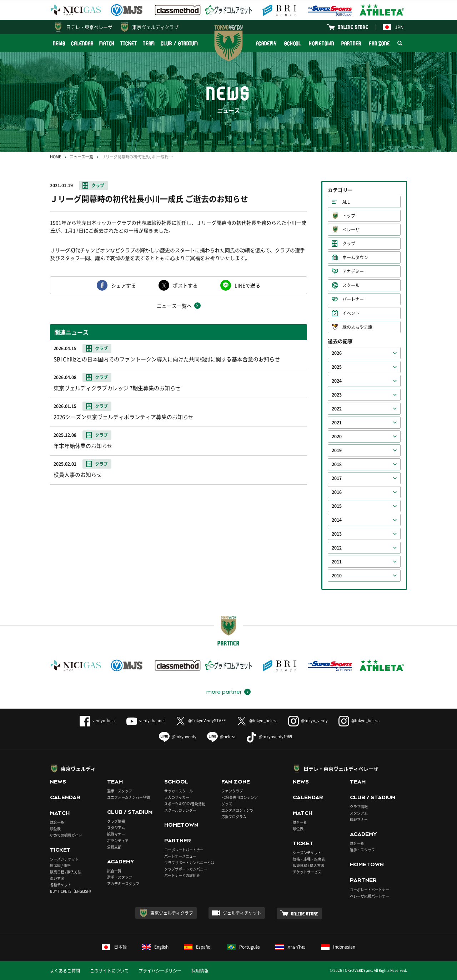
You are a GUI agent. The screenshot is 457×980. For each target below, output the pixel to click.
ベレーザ (351, 230)
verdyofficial (98, 721)
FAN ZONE (379, 43)
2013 (337, 534)
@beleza (221, 737)
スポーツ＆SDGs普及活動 (185, 804)
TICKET (129, 43)
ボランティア (118, 840)
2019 (337, 450)
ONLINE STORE (353, 27)
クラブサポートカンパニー (186, 869)
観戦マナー (116, 834)
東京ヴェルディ (78, 769)
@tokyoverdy (178, 737)
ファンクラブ (232, 791)
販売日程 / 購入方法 (66, 872)
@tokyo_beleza (257, 721)
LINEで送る (247, 285)
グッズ (227, 804)
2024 (337, 381)
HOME (56, 157)
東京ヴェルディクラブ (155, 27)
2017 (337, 478)
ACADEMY (266, 43)
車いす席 (57, 878)
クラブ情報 (116, 821)
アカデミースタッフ (123, 884)
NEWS (59, 43)
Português (244, 947)
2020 (337, 437)
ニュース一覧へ (174, 306)
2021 (337, 423)
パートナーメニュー (180, 856)
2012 (337, 548)
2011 (337, 562)
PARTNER (351, 43)
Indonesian (338, 947)
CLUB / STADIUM (179, 43)
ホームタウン (355, 257)
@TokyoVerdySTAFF (200, 721)
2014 (337, 520)
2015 (337, 506)
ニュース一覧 (81, 157)
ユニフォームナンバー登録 (129, 797)
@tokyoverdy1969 (269, 737)
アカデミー (353, 271)
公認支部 (114, 847)
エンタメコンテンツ (237, 810)
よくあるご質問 (65, 971)
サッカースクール (179, 791)
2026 (337, 353)
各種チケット (61, 885)
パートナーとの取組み (182, 875)
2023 (337, 395)
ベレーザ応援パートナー (370, 896)
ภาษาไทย (290, 947)
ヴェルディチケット (242, 913)
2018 (337, 464)
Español (198, 947)
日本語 (114, 947)
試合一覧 (57, 822)
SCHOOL (293, 43)
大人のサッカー (177, 797)
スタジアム (116, 828)
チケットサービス (307, 872)
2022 (337, 409)
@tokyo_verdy (308, 721)
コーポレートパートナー (184, 850)
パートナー (353, 299)
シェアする (124, 285)
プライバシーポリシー (160, 971)
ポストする (185, 285)
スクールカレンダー (180, 810)
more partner (224, 692)
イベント (351, 313)
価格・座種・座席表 (309, 859)
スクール (351, 285)
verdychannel (145, 721)
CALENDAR (82, 43)
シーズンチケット (64, 859)
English (155, 947)
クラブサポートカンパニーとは (189, 862)
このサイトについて (109, 971)
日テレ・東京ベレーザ (89, 27)
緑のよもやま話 (357, 327)
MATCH (107, 43)
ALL (346, 202)
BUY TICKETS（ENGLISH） (72, 891)
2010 (337, 576)
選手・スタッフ (120, 791)
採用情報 (200, 971)
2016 (337, 492)
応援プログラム (234, 816)
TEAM (149, 43)
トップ (349, 216)
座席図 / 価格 (60, 865)
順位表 (55, 829)
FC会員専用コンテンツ (240, 797)
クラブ (98, 185)
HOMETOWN (321, 43)
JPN (393, 27)
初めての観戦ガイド (66, 835)
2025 (337, 367)
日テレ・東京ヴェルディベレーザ (341, 769)
